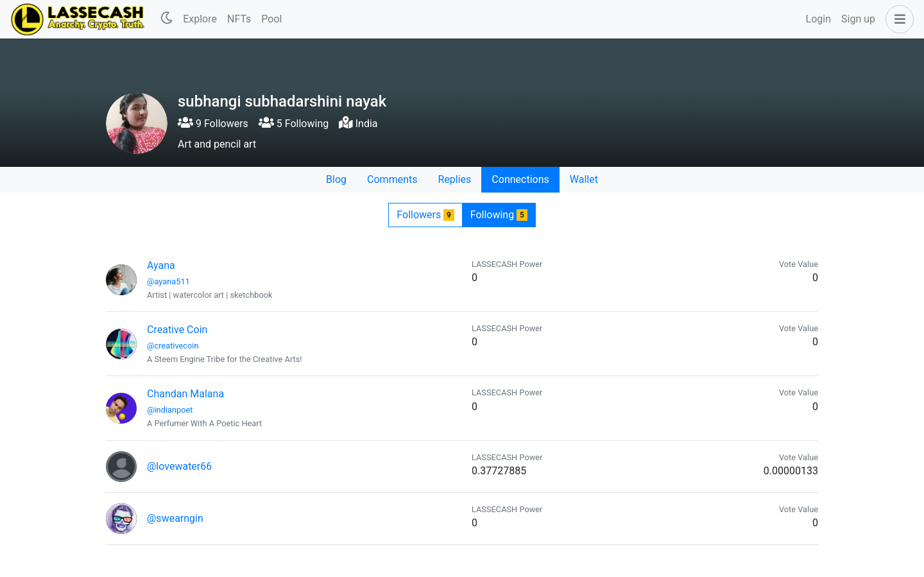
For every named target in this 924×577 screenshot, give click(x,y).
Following (499, 215)
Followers (425, 215)
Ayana (161, 265)
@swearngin (175, 518)
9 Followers (213, 124)
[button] (897, 19)
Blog (336, 179)
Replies (454, 179)
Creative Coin (177, 330)
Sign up (858, 19)
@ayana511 (168, 281)
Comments (392, 179)
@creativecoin (173, 346)
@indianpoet (170, 410)
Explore (200, 19)
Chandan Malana (185, 394)
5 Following (294, 124)
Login (818, 19)
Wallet (584, 179)
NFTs (239, 19)
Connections (520, 179)
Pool (271, 19)
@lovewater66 (179, 466)
